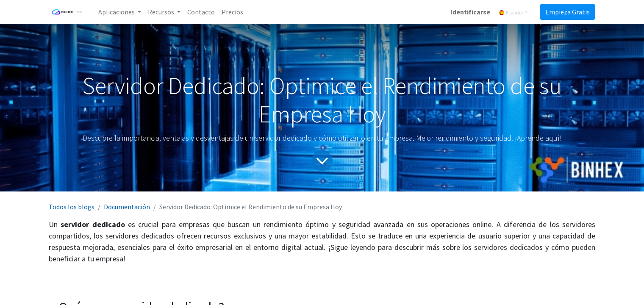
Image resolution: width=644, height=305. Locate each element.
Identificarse (470, 12)
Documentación (127, 207)
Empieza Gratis (568, 12)
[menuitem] (201, 12)
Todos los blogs (72, 207)
